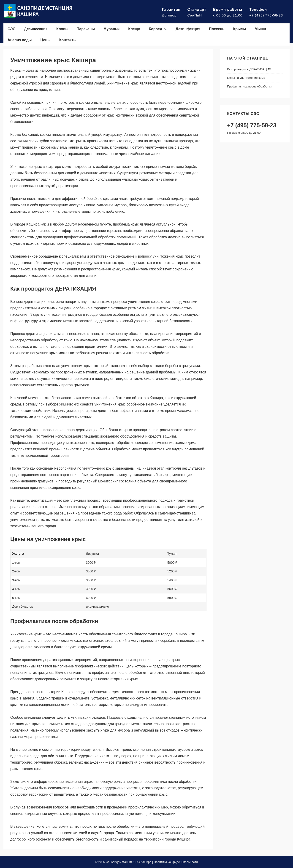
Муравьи (111, 29)
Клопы (62, 29)
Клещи (134, 29)
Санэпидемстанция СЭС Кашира (129, 862)
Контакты (68, 40)
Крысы (239, 29)
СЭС (11, 29)
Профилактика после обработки (249, 86)
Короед (159, 29)
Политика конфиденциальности (176, 862)
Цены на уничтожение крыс (246, 78)
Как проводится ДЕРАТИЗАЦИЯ (249, 69)
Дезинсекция (36, 29)
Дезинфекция (188, 29)
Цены (46, 40)
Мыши (260, 29)
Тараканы (86, 29)
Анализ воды (20, 40)
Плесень (217, 29)
